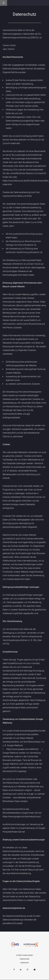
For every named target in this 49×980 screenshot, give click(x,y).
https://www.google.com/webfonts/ (22, 749)
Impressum (24, 963)
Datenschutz (25, 959)
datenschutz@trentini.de (14, 908)
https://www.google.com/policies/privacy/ (22, 817)
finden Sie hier (18, 832)
